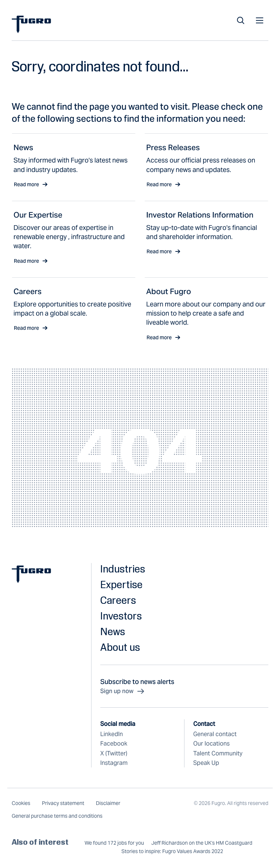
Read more (31, 184)
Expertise (121, 584)
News (113, 631)
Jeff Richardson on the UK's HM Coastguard (202, 843)
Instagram (114, 763)
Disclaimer (108, 803)
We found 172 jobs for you (114, 843)
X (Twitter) (114, 753)
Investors (121, 616)
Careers (118, 600)
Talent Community (218, 753)
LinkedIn (112, 734)
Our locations (211, 744)
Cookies (21, 803)
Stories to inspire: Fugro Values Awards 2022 (172, 851)
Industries (123, 569)
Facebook (114, 744)
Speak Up (206, 763)
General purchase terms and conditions (57, 816)
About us (120, 647)
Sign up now (123, 691)
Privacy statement (63, 803)
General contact (215, 734)
